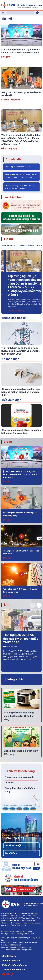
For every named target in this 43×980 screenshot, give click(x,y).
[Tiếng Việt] (21, 5)
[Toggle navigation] (3, 13)
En (40, 13)
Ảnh (7, 605)
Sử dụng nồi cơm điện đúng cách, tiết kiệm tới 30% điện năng (19, 716)
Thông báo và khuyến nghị (20, 777)
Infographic (16, 679)
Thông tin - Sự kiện (9, 245)
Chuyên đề (13, 159)
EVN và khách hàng (21, 771)
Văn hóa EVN (15, 838)
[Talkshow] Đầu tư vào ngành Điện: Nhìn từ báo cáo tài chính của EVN (20, 474)
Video (8, 442)
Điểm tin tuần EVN (27, 245)
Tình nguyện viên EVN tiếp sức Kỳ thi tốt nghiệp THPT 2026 (21, 639)
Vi (37, 13)
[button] (39, 239)
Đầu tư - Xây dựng (9, 148)
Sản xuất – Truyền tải (11, 100)
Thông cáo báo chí (14, 318)
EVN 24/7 (6, 57)
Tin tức (9, 239)
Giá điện (10, 783)
